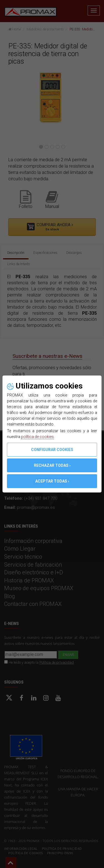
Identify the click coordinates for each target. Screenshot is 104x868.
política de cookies (37, 437)
